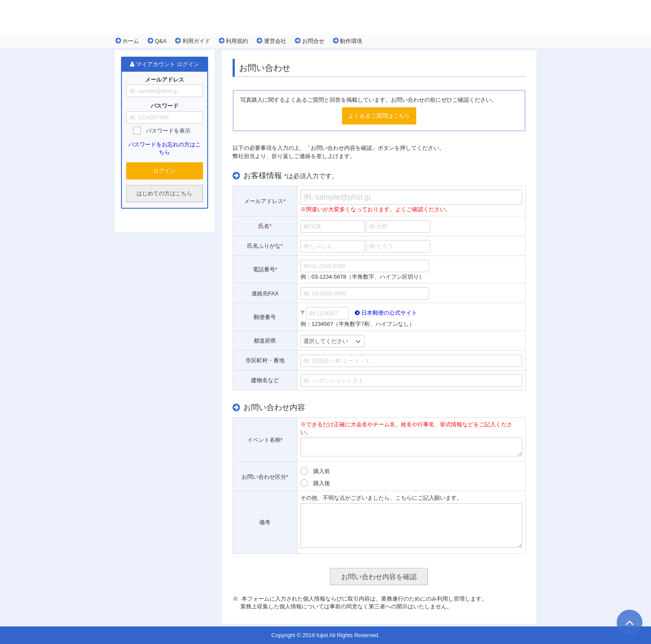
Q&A (157, 41)
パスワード (165, 106)
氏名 (265, 226)
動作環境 (348, 41)
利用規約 (234, 41)
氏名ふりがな (265, 246)
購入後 (322, 483)
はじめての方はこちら (164, 193)
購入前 (322, 471)
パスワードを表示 (168, 131)
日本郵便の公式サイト (386, 313)
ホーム (127, 41)
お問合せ (310, 41)
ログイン (164, 171)
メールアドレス (165, 80)
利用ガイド (193, 41)
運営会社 (271, 41)
